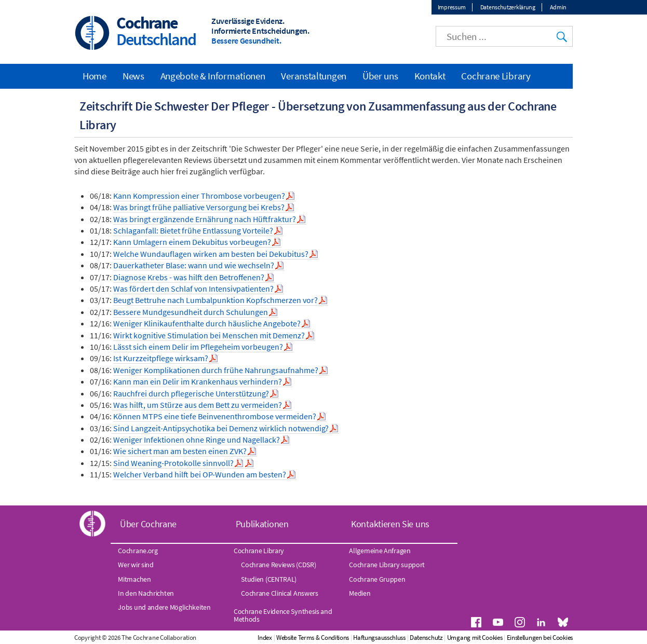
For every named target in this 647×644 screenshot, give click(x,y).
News (133, 76)
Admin (558, 7)
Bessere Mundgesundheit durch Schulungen (191, 312)
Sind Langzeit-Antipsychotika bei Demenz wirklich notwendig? (220, 428)
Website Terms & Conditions (313, 638)
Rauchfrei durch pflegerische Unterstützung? (191, 393)
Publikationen (262, 524)
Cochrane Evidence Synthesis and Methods (283, 615)
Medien (360, 593)
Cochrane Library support (387, 565)
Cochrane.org (138, 551)
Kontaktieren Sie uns (390, 524)
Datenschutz (426, 638)
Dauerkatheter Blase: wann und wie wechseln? (194, 265)
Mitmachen (134, 579)
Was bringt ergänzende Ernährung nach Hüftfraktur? (205, 219)
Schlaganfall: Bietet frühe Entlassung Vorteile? (193, 230)
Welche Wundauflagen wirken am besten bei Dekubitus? (211, 254)
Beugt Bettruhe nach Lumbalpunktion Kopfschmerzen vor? (215, 300)
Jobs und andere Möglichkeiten (164, 607)
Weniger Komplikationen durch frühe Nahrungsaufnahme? (216, 370)
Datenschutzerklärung (508, 7)
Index (265, 638)
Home (95, 76)
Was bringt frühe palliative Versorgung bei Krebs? (199, 207)
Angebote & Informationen (213, 76)
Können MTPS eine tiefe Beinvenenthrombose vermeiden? (215, 416)
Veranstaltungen (314, 76)
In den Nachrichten (146, 593)
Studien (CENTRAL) (269, 579)
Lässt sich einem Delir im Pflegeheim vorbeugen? (198, 347)
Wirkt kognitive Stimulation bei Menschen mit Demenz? (209, 335)
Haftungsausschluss (379, 638)
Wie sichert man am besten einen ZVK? (180, 451)
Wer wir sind (136, 565)
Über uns (380, 76)
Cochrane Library (496, 76)
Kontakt (430, 76)
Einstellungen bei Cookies (540, 638)
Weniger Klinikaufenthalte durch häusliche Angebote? (207, 323)
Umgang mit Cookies (475, 638)
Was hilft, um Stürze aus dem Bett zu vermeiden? (197, 405)
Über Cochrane (148, 524)
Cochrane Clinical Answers (280, 593)
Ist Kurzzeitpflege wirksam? (161, 358)
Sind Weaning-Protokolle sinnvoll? (173, 463)
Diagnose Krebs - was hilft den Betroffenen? (189, 277)
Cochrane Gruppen (377, 579)
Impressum (452, 7)
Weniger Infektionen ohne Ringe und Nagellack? (197, 440)
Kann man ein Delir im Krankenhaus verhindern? (198, 381)
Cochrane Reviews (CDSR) (278, 565)
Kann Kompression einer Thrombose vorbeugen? (199, 196)
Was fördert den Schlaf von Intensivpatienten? (193, 289)
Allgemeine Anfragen (380, 551)
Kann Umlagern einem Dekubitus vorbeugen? (192, 242)
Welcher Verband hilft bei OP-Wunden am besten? (200, 474)
